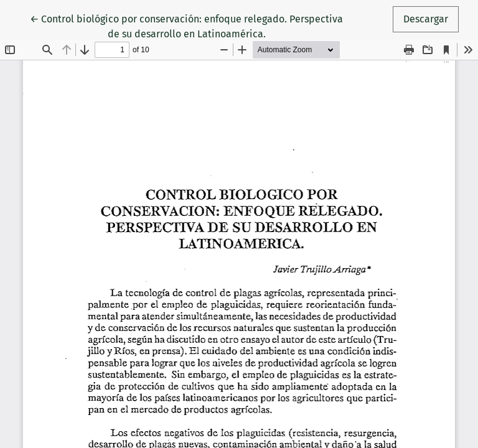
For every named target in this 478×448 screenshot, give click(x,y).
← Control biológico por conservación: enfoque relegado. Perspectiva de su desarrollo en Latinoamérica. (186, 26)
